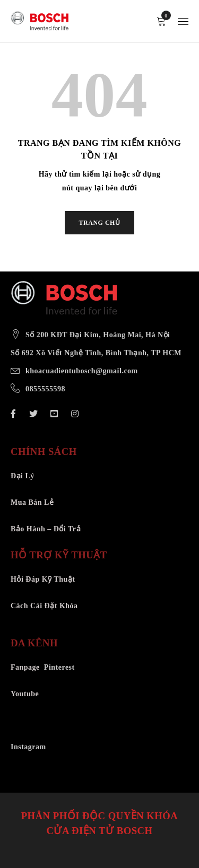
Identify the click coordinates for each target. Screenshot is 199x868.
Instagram (28, 747)
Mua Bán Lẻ (32, 502)
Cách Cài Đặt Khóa (44, 606)
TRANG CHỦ (100, 223)
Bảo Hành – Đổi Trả (46, 529)
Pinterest (59, 667)
